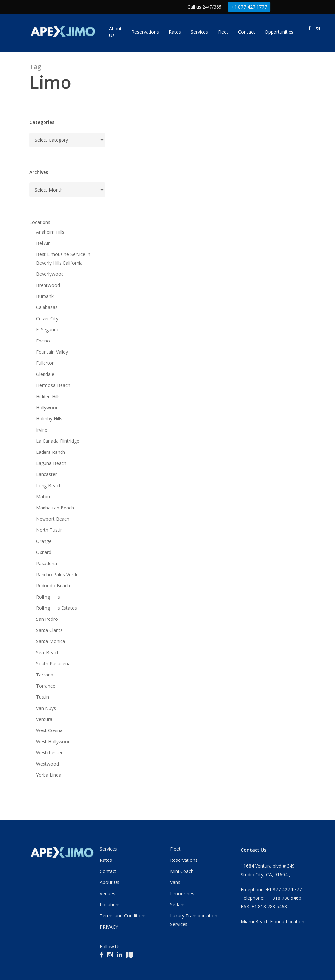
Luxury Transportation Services (194, 920)
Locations (40, 222)
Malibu (43, 497)
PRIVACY (109, 927)
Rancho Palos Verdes (58, 574)
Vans (175, 882)
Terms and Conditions (123, 916)
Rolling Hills (48, 597)
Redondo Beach (53, 586)
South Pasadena (53, 664)
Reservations (184, 860)
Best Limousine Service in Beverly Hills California (63, 259)
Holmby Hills (49, 419)
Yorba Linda (49, 775)
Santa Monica (51, 641)
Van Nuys (46, 708)
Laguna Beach (51, 463)
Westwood (47, 764)
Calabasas (47, 307)
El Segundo (48, 330)
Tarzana (45, 675)
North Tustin (49, 530)
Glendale (45, 374)
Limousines (182, 893)
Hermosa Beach (53, 385)
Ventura (44, 719)
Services (108, 849)
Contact (108, 871)
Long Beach (49, 485)
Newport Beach (53, 519)
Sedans (178, 905)
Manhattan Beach (55, 508)
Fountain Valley (52, 352)
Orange (44, 541)
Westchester (49, 753)
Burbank (45, 296)
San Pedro (47, 619)
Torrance (46, 686)
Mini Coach (182, 871)
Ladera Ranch (51, 452)
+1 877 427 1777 (249, 7)
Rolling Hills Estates (56, 608)
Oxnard (44, 552)
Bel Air (43, 243)
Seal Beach (48, 652)
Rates (106, 860)
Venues (107, 893)
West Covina (49, 730)
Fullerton (45, 363)
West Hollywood (53, 741)
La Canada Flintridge (58, 441)
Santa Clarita (49, 630)
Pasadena (46, 563)
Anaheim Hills (50, 232)
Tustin (43, 697)
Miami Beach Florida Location (273, 922)
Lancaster (46, 474)
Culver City (47, 318)
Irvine (42, 430)
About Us (110, 882)
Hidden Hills (48, 396)
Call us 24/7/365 (204, 7)
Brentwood (48, 285)
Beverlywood (50, 274)
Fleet (175, 849)
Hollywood (47, 407)
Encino (43, 341)
